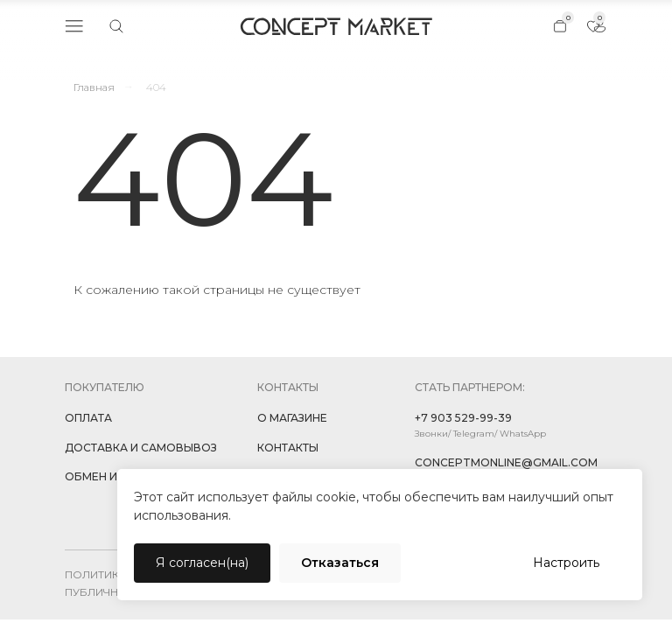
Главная (94, 87)
